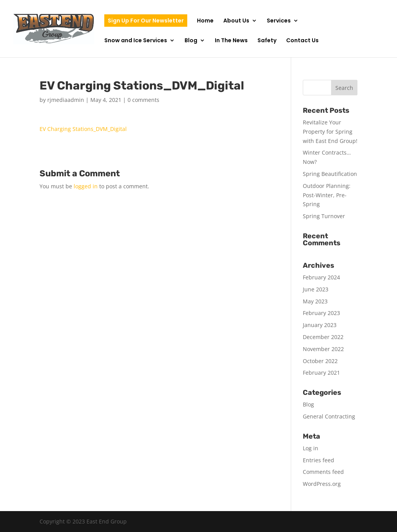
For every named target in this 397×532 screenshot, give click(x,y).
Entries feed (318, 460)
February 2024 (321, 277)
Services (279, 21)
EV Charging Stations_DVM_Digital (83, 129)
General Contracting (329, 416)
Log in (311, 448)
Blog (191, 41)
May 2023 (315, 301)
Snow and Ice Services (136, 41)
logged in (86, 186)
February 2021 (321, 373)
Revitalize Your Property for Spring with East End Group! (330, 132)
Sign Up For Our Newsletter (146, 21)
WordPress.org (322, 484)
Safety (267, 41)
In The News (231, 41)
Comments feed (323, 472)
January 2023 (320, 325)
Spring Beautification (330, 174)
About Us (236, 21)
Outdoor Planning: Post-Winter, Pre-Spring (327, 195)
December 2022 (323, 337)
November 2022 (323, 349)
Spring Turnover (324, 216)
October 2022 (320, 361)
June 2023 (316, 289)
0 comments (143, 100)
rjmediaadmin (66, 100)
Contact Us (302, 41)
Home (205, 21)
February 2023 (321, 313)
